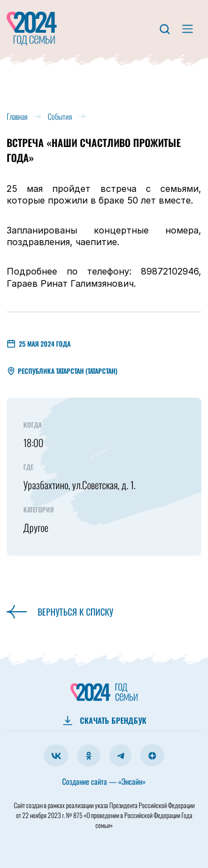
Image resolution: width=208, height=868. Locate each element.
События (60, 116)
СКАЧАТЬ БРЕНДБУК (113, 720)
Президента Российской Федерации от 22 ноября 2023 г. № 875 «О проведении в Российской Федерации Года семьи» (105, 815)
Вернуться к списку (60, 612)
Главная (17, 116)
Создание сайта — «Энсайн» (104, 781)
